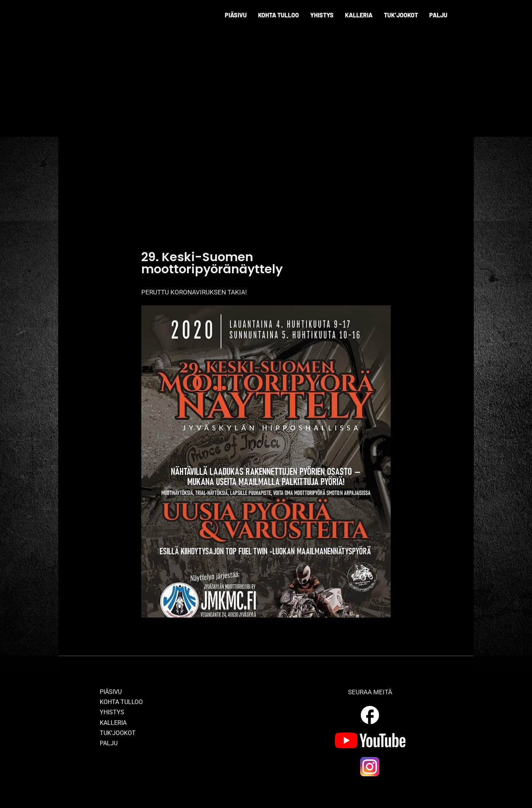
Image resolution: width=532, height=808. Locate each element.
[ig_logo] (370, 759)
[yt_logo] (370, 735)
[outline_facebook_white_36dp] (370, 707)
